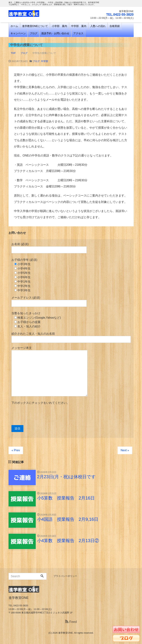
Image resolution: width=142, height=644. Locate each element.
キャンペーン (18, 33)
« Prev (16, 450)
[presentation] (39, 415)
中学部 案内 (79, 26)
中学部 (45, 61)
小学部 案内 (59, 26)
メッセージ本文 (49, 371)
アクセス (78, 33)
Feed (71, 622)
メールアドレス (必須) (49, 301)
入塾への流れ (98, 26)
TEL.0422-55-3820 (120, 15)
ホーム (14, 26)
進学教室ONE (65, 633)
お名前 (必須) (49, 248)
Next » (125, 450)
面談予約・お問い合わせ (55, 33)
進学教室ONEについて (35, 26)
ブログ (34, 33)
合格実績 (115, 26)
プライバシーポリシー (65, 576)
